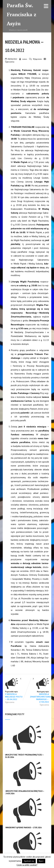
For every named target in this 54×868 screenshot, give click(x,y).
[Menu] (46, 6)
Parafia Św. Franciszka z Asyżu (22, 15)
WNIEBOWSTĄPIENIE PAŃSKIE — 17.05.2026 (24, 828)
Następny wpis (38, 690)
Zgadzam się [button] (29, 861)
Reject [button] (41, 861)
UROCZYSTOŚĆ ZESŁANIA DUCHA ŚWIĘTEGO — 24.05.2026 (25, 792)
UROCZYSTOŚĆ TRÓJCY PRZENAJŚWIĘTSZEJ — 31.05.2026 (25, 756)
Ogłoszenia (10, 62)
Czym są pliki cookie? (27, 865)
